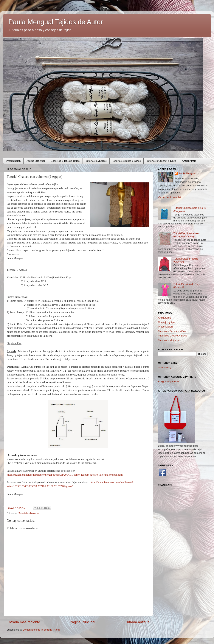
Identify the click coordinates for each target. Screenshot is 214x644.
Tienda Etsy (165, 368)
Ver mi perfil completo (170, 197)
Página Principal (82, 622)
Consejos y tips (167, 322)
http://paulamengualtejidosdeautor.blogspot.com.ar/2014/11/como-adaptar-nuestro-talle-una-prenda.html (65, 475)
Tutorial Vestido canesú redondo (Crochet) (186, 235)
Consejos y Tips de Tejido (65, 161)
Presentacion (14, 161)
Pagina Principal (36, 161)
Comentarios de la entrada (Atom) (42, 630)
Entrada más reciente (23, 622)
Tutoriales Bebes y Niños (127, 161)
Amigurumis (189, 161)
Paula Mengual (187, 173)
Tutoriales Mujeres (96, 161)
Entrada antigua (137, 622)
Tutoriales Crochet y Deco (161, 161)
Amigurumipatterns (169, 381)
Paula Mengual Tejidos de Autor (56, 22)
